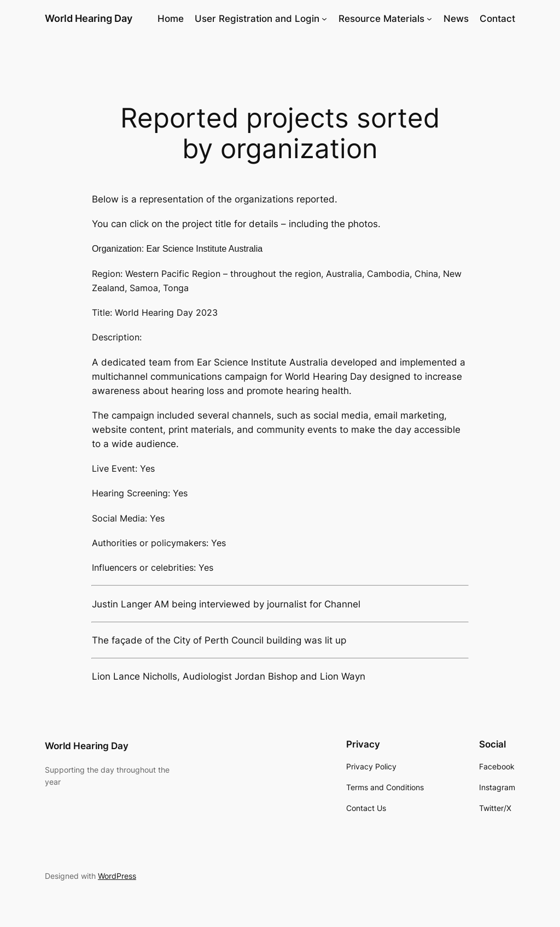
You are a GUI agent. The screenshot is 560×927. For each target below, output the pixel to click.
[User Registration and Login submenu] (324, 19)
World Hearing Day (89, 18)
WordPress (117, 876)
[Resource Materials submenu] (429, 19)
